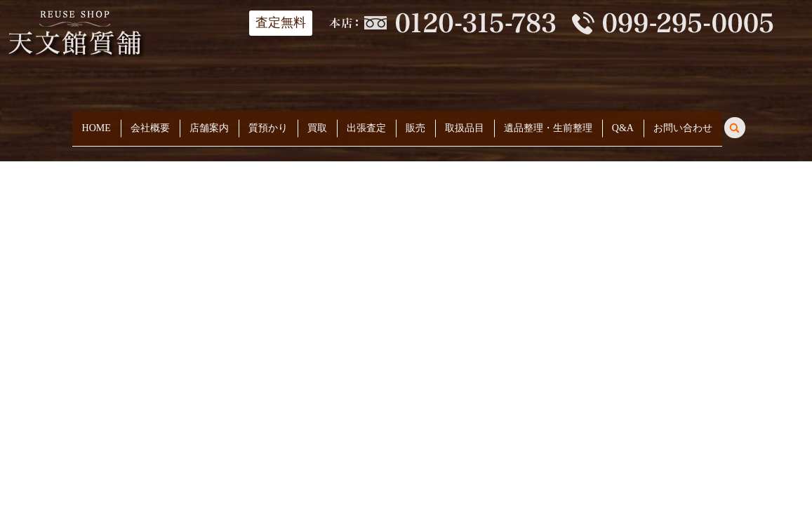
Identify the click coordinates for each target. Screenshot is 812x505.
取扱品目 (465, 123)
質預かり (268, 123)
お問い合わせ (683, 123)
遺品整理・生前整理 (548, 123)
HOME (96, 123)
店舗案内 (209, 123)
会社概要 (150, 123)
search (743, 121)
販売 (415, 123)
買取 (317, 123)
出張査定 (366, 123)
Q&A (623, 123)
